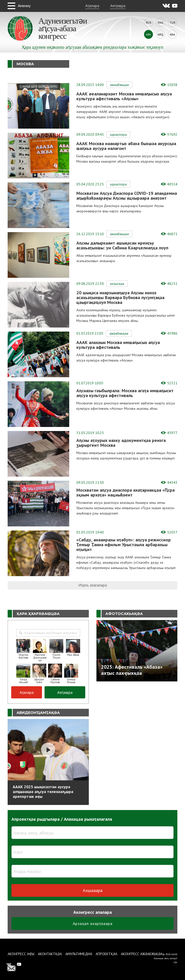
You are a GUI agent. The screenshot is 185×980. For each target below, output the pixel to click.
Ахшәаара (93, 890)
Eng (161, 22)
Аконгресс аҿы (21, 954)
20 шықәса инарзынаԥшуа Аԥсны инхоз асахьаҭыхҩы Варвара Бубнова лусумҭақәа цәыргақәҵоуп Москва (120, 297)
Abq (160, 34)
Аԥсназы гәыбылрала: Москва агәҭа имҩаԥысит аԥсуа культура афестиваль (125, 393)
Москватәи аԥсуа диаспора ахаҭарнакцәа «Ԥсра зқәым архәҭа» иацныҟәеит (125, 492)
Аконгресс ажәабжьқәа (142, 954)
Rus (149, 22)
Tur (173, 22)
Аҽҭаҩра (118, 6)
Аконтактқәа (50, 954)
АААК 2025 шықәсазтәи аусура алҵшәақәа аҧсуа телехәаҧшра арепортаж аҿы (43, 792)
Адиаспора (118, 134)
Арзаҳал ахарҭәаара (93, 923)
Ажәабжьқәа (119, 85)
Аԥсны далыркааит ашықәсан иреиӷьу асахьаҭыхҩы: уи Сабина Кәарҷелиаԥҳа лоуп (122, 245)
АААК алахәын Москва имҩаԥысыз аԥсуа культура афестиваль (118, 345)
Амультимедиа (79, 954)
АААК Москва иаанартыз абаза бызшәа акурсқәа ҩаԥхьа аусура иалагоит (126, 146)
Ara (172, 34)
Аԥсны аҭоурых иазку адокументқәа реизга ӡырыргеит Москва (121, 443)
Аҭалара (92, 6)
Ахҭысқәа (117, 284)
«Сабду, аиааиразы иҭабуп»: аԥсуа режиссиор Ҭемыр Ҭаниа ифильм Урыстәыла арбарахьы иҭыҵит (124, 545)
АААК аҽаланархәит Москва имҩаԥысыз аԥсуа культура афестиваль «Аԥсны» (124, 96)
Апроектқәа (106, 954)
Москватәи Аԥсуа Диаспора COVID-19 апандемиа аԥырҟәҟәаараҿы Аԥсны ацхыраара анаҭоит (127, 196)
